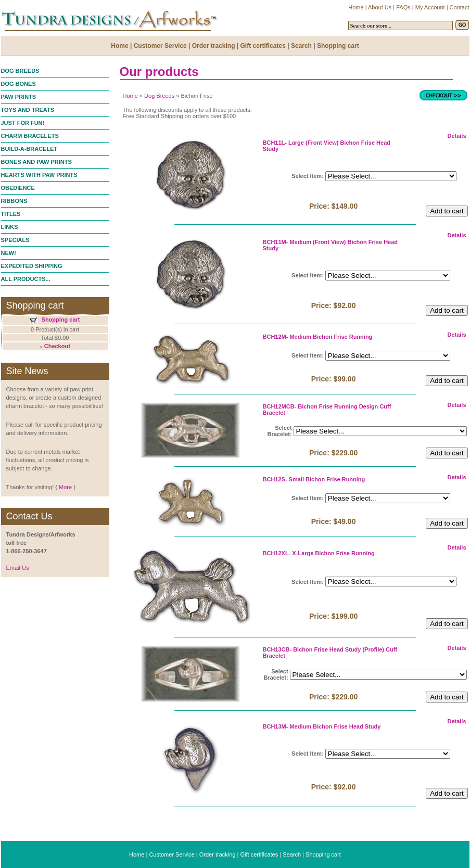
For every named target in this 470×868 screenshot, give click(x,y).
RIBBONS (14, 201)
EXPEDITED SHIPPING (32, 266)
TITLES (11, 214)
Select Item (307, 176)
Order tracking (218, 854)
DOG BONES (18, 84)
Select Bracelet (280, 431)
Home (130, 96)
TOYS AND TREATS (28, 110)
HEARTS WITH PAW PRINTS (39, 175)
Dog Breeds (159, 96)
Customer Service (172, 854)
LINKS (10, 227)
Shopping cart (61, 320)
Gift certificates (259, 854)
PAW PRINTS (19, 97)
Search (292, 854)
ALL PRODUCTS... (26, 279)
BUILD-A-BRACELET (29, 149)
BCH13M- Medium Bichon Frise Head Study (322, 726)
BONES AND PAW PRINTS (36, 162)
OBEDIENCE (18, 188)
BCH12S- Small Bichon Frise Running (314, 479)
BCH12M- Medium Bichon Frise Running (318, 337)
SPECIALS (15, 240)
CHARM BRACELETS (30, 136)
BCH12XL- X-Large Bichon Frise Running (319, 553)
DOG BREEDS (20, 71)
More (65, 487)
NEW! (9, 253)
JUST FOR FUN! (23, 123)
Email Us (18, 568)
